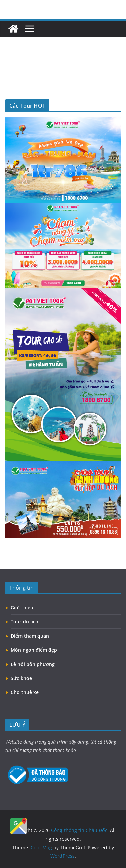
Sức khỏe (21, 678)
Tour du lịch (25, 622)
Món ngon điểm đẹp (34, 650)
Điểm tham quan (30, 636)
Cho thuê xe (25, 692)
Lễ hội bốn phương (33, 664)
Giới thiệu (22, 608)
